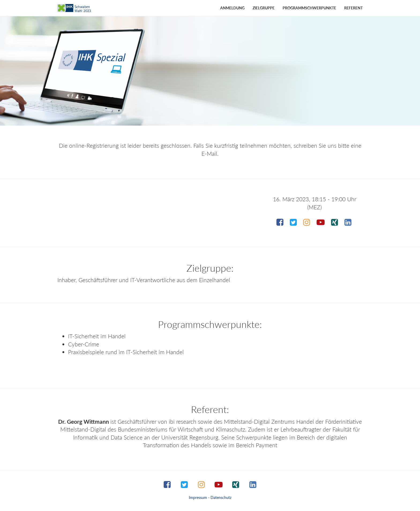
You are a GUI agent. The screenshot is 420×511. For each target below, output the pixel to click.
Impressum (198, 497)
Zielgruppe (264, 8)
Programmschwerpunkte (309, 8)
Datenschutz (221, 497)
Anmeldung (232, 8)
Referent (353, 8)
